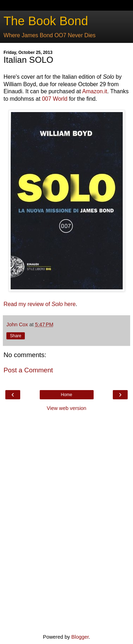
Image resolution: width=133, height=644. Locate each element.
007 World (55, 99)
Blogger (80, 637)
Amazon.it (95, 91)
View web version (67, 408)
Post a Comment (28, 370)
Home (66, 395)
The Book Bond (46, 21)
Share (16, 336)
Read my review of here (40, 304)
